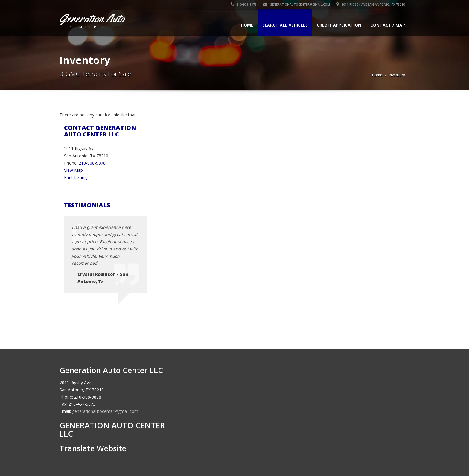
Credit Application (339, 25)
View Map (73, 170)
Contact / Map (388, 25)
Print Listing (75, 177)
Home (247, 25)
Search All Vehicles (285, 25)
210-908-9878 (244, 4)
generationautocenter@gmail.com (297, 4)
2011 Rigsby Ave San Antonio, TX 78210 (371, 4)
